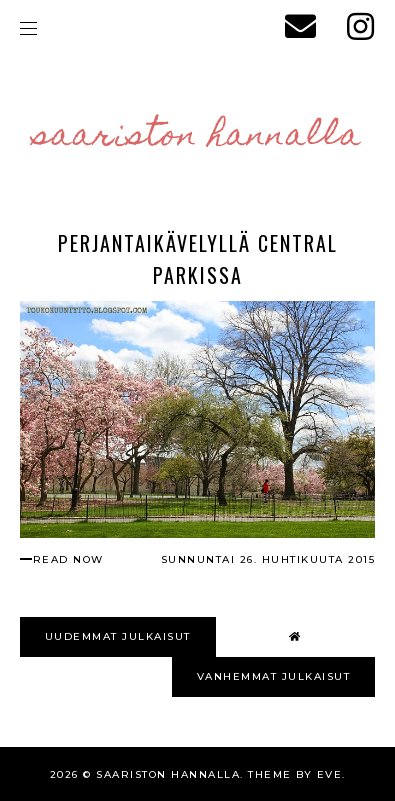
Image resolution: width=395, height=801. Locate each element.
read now (68, 559)
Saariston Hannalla (197, 137)
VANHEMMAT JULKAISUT (274, 676)
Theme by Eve (295, 774)
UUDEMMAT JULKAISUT (118, 636)
